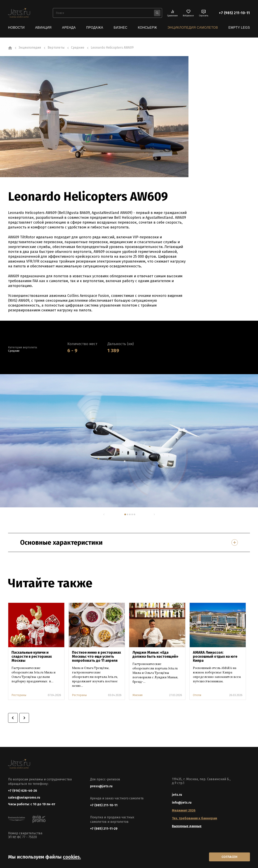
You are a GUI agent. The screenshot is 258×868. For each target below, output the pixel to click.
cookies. (72, 856)
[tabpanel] (129, 441)
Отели (197, 695)
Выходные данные (187, 826)
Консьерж (147, 28)
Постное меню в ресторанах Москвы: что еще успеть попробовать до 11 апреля (96, 656)
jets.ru (177, 795)
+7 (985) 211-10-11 (234, 13)
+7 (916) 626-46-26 (23, 791)
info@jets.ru (182, 803)
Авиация (43, 28)
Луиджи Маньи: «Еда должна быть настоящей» (155, 654)
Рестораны (19, 695)
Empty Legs (239, 28)
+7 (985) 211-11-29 (104, 829)
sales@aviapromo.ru (24, 798)
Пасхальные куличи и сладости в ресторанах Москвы (32, 656)
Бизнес (121, 28)
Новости (16, 28)
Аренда (69, 28)
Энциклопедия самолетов (193, 28)
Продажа (95, 28)
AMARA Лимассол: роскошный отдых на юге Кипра (215, 656)
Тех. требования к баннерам (195, 818)
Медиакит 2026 (184, 811)
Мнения (137, 695)
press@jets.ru (101, 786)
